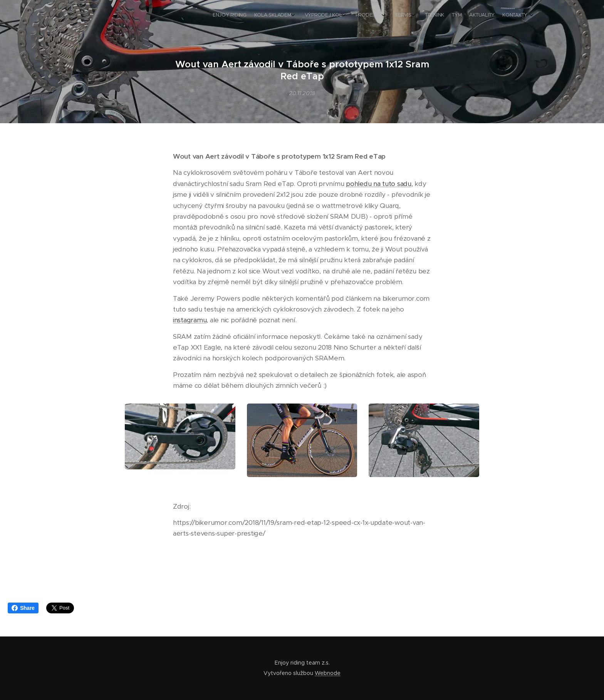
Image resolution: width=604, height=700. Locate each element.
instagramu (190, 320)
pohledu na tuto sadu (379, 184)
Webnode (328, 673)
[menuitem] (444, 16)
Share (23, 608)
